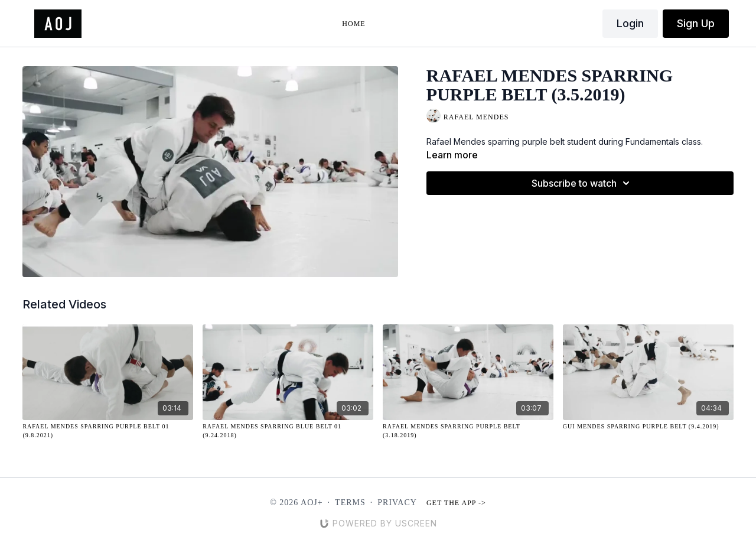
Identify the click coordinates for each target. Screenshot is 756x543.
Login (630, 23)
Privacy (397, 503)
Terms (350, 503)
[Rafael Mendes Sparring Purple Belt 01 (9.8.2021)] (108, 431)
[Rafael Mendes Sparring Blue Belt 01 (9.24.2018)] (288, 431)
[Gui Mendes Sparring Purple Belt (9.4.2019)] (648, 426)
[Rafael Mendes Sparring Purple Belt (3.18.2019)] (468, 431)
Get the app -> (456, 503)
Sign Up (696, 23)
